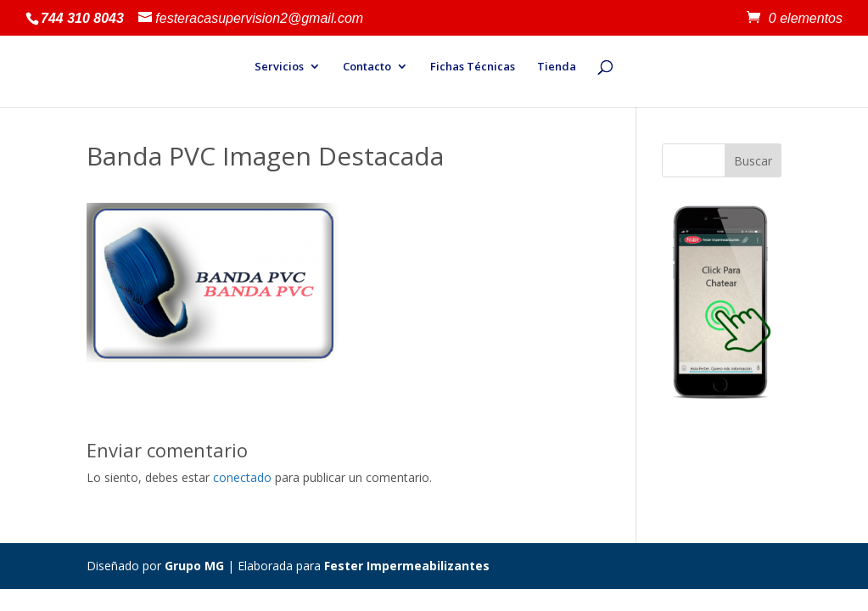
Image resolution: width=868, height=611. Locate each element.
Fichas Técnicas (473, 67)
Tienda (557, 67)
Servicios (279, 67)
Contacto (367, 67)
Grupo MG (194, 566)
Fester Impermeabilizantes (407, 566)
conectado (242, 477)
